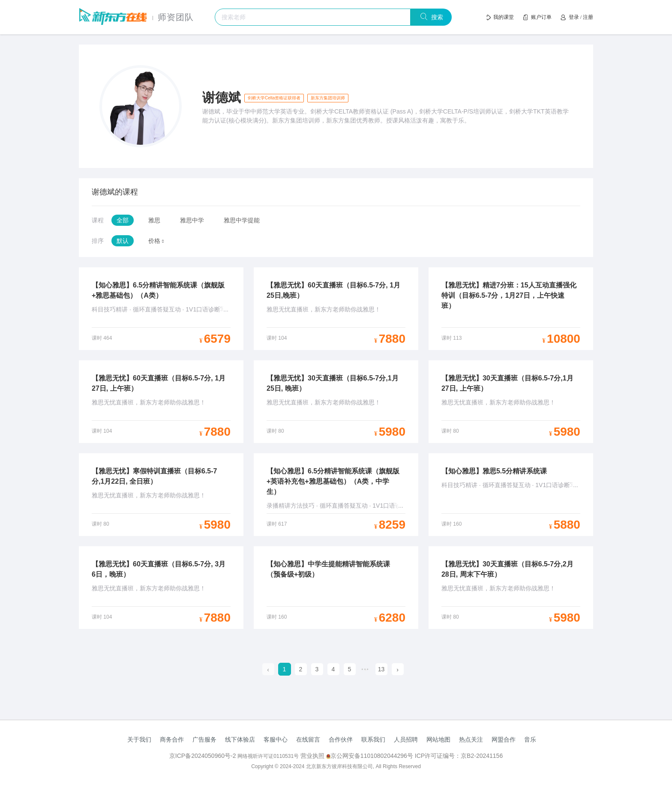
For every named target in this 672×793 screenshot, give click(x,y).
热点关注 (471, 739)
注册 (588, 17)
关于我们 (139, 739)
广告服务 (204, 739)
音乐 (530, 739)
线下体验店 (240, 739)
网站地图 (438, 739)
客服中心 (276, 739)
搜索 (436, 17)
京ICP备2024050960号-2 (204, 756)
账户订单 (541, 17)
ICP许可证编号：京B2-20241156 (459, 756)
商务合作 (172, 739)
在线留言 (308, 739)
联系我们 (373, 739)
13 (381, 669)
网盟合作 (504, 739)
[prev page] (268, 670)
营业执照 (312, 756)
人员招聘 (406, 739)
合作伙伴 (341, 739)
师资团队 (176, 17)
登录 (574, 17)
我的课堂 (504, 17)
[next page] (397, 670)
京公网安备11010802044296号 (370, 756)
